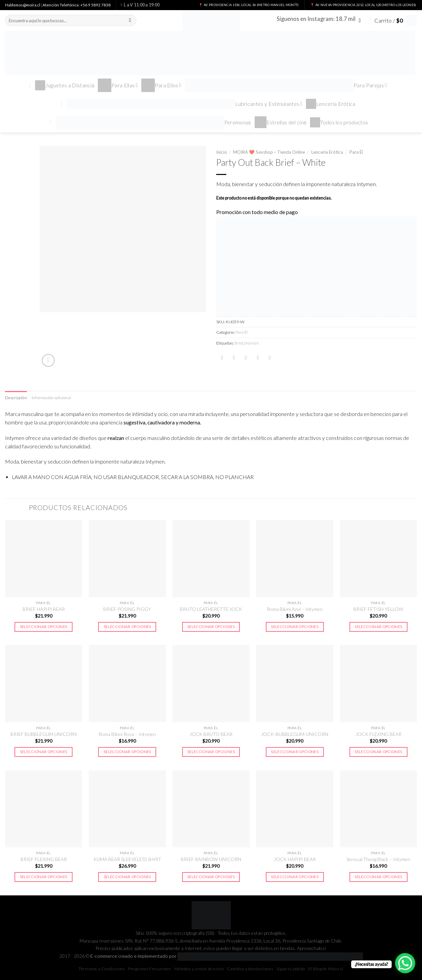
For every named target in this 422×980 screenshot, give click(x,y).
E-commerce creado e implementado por (227, 956)
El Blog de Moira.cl (326, 969)
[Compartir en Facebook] (222, 358)
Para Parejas (286, 85)
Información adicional (51, 398)
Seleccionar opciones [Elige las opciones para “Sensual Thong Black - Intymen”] (378, 877)
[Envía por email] (246, 358)
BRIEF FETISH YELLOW (378, 609)
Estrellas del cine (281, 122)
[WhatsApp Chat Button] (405, 963)
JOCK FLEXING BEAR (378, 734)
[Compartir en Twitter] (234, 358)
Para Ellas (118, 85)
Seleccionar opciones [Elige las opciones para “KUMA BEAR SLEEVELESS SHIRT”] (127, 877)
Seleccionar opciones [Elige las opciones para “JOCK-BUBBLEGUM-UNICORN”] (295, 752)
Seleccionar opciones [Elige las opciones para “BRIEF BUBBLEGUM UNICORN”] (44, 752)
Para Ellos (162, 85)
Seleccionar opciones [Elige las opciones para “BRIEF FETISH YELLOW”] (378, 627)
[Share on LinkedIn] (270, 358)
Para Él (356, 152)
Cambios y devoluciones (250, 969)
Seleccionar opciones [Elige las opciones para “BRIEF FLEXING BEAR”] (44, 877)
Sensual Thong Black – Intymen (378, 859)
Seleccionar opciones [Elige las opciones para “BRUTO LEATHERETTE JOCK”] (211, 627)
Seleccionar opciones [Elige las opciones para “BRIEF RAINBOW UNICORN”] (211, 877)
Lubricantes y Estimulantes (185, 104)
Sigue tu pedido (291, 969)
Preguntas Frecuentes (150, 969)
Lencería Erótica (331, 104)
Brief (239, 343)
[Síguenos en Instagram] (361, 20)
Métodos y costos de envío (199, 969)
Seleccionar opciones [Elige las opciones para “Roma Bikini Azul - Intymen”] (295, 627)
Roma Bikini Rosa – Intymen (127, 734)
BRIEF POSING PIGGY (127, 609)
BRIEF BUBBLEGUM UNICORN (44, 734)
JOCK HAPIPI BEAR (295, 859)
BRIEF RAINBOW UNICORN (211, 859)
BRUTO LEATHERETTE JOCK (211, 609)
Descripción (16, 398)
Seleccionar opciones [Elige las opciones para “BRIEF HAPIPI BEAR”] (44, 627)
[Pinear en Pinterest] (258, 358)
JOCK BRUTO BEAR (211, 734)
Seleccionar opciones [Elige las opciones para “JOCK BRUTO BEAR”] (211, 752)
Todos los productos (339, 122)
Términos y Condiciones (102, 969)
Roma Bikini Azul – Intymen (295, 609)
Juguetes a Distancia (65, 85)
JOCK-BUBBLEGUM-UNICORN (295, 734)
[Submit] (130, 20)
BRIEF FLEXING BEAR (44, 859)
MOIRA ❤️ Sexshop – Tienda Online (269, 152)
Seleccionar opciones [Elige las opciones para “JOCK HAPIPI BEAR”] (295, 877)
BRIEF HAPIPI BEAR (44, 609)
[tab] (16, 398)
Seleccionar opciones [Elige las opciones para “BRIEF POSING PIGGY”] (127, 627)
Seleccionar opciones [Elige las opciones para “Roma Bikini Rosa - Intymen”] (127, 752)
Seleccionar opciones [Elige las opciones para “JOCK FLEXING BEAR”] (378, 752)
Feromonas (153, 122)
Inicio (222, 152)
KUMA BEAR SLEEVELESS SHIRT (127, 859)
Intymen (252, 343)
